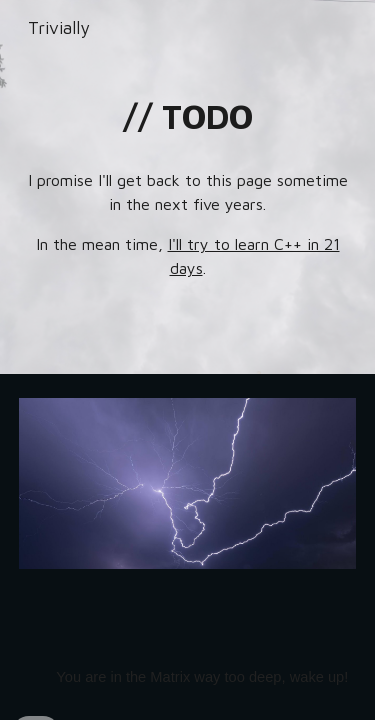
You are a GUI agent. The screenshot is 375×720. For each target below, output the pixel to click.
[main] (188, 117)
